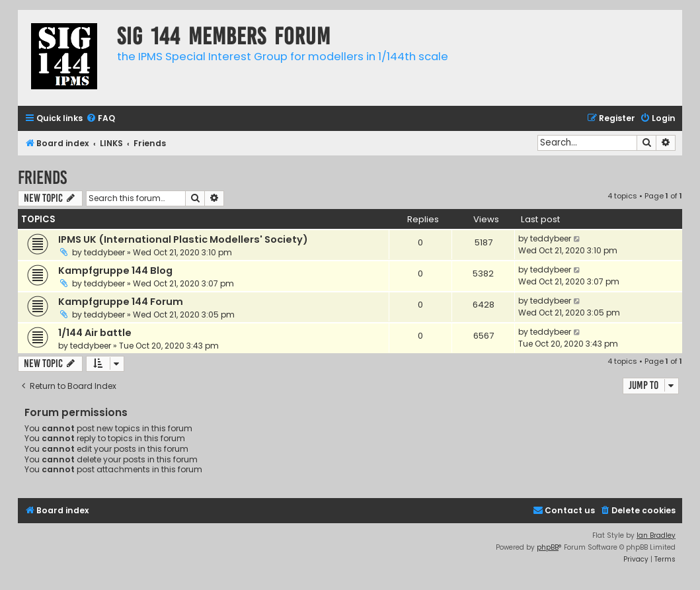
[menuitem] (100, 119)
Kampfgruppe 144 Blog (115, 271)
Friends (42, 178)
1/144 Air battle (95, 333)
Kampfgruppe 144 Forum (121, 302)
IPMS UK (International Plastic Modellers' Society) (183, 239)
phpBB (548, 547)
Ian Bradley (656, 535)
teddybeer (104, 252)
